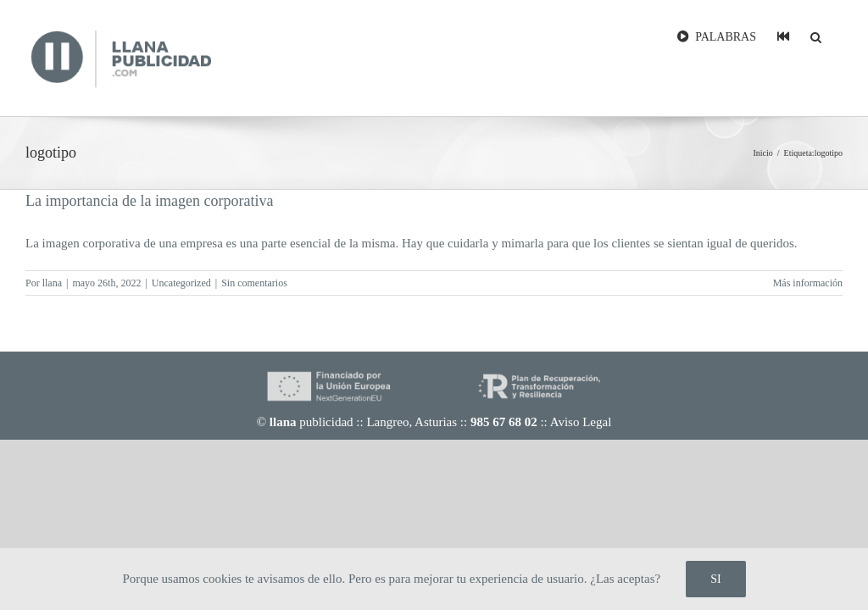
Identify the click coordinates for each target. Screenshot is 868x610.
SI (715, 579)
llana (52, 283)
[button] (816, 36)
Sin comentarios (254, 283)
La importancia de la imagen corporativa (149, 201)
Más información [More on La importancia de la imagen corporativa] (808, 283)
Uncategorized (181, 283)
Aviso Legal (581, 422)
